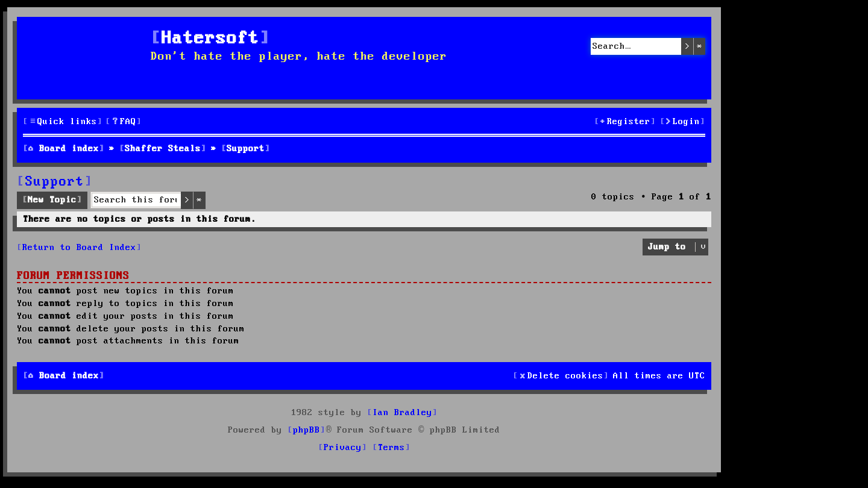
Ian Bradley (402, 413)
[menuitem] (124, 122)
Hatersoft (210, 39)
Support (55, 182)
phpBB (307, 430)
